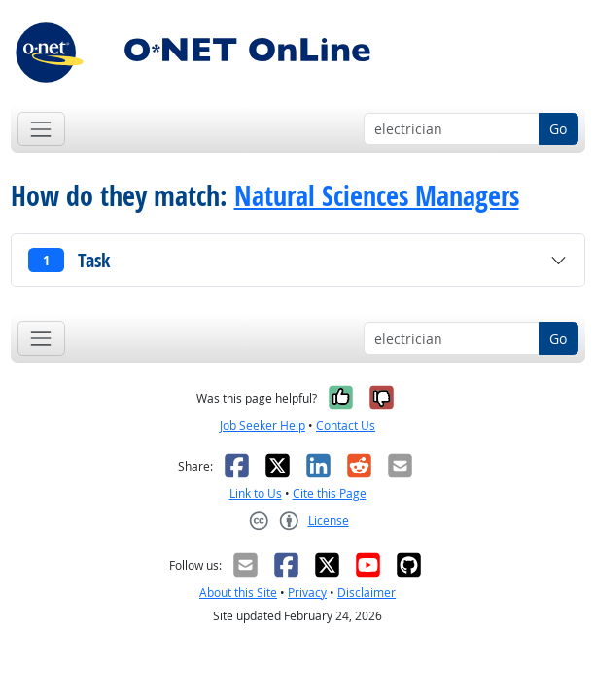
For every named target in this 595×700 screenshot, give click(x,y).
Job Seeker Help (262, 425)
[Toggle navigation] (41, 129)
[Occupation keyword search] (452, 129)
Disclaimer (367, 593)
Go (558, 129)
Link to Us (256, 493)
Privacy (307, 593)
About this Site (238, 593)
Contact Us (346, 425)
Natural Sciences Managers (377, 196)
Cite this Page (330, 493)
